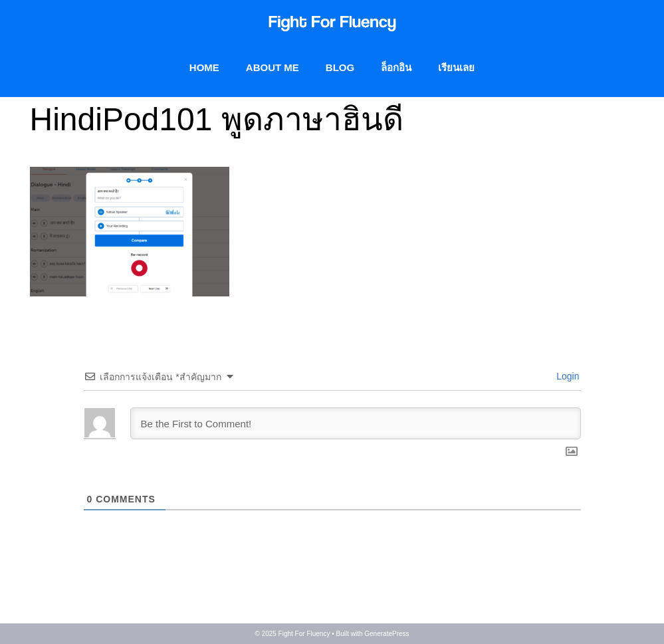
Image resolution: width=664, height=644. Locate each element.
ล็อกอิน (396, 67)
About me (273, 67)
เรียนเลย (456, 67)
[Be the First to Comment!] (356, 423)
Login (566, 376)
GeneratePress (387, 634)
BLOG (340, 67)
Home (204, 67)
